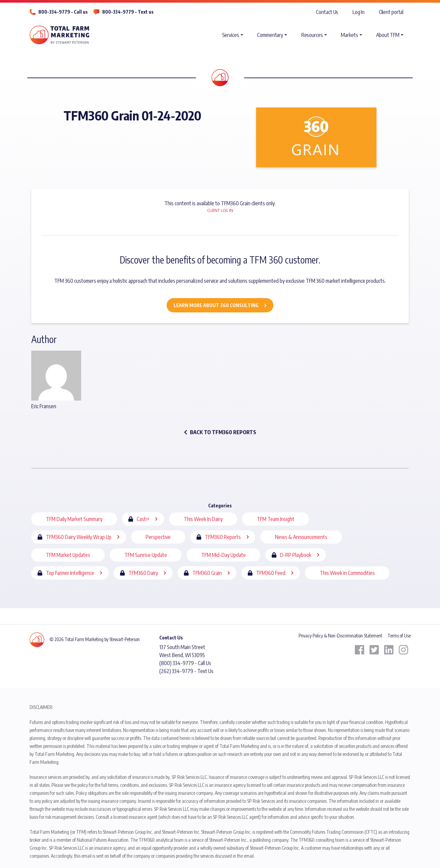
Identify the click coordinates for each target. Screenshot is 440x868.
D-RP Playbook (296, 555)
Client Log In (220, 210)
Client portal (391, 12)
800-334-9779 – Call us (63, 12)
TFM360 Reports (223, 537)
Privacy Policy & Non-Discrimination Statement (340, 636)
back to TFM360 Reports (220, 432)
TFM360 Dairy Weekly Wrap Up (79, 537)
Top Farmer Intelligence (70, 573)
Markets (349, 35)
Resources (312, 35)
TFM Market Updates (68, 555)
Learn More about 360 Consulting (216, 305)
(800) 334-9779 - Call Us (185, 663)
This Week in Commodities (347, 573)
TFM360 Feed (271, 573)
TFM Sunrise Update (146, 555)
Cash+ (143, 519)
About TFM (388, 35)
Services (231, 35)
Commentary (270, 35)
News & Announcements (301, 537)
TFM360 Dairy (143, 573)
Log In (359, 12)
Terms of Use (399, 636)
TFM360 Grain (207, 573)
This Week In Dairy (203, 519)
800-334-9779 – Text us (128, 12)
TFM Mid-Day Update (223, 555)
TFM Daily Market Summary (74, 519)
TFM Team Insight (276, 519)
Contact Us (327, 12)
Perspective (158, 537)
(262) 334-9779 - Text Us (186, 671)
